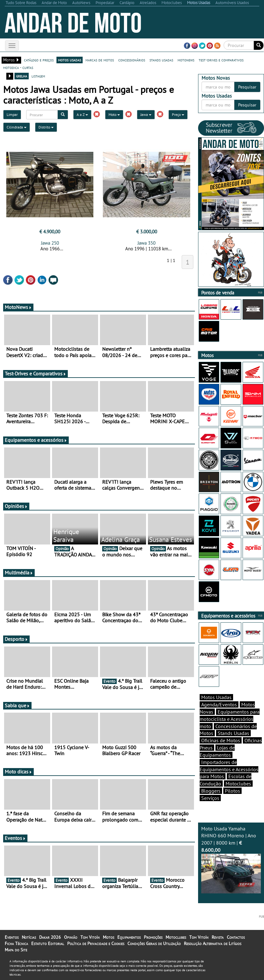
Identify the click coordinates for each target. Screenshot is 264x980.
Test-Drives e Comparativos (35, 373)
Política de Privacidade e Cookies (96, 943)
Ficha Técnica (16, 943)
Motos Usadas (216, 697)
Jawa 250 (50, 243)
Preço (178, 114)
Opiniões (16, 506)
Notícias (29, 937)
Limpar (12, 114)
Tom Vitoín (90, 937)
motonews (186, 60)
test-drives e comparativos (221, 60)
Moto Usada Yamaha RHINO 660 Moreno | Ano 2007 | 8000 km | (231, 860)
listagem (38, 76)
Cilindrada (17, 127)
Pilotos (232, 791)
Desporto (16, 639)
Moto (114, 114)
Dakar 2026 (50, 937)
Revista (218, 937)
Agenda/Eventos (219, 704)
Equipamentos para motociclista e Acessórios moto (230, 719)
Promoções (153, 937)
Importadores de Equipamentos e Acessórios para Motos (229, 769)
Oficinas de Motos (221, 740)
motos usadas (70, 60)
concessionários (132, 60)
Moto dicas (18, 772)
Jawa (146, 114)
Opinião (71, 937)
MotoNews (18, 307)
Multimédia (19, 573)
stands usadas (161, 60)
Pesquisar (247, 87)
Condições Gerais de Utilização (154, 943)
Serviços (210, 798)
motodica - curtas (18, 67)
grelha (22, 76)
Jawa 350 (147, 243)
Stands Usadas (233, 733)
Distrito (46, 127)
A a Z (82, 114)
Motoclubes (238, 783)
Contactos (236, 937)
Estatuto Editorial (48, 943)
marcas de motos (100, 60)
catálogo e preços (39, 60)
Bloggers (211, 791)
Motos (109, 937)
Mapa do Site (16, 950)
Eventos (15, 838)
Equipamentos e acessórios (36, 440)
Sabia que (17, 705)
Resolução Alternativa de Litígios (213, 943)
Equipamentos (129, 937)
